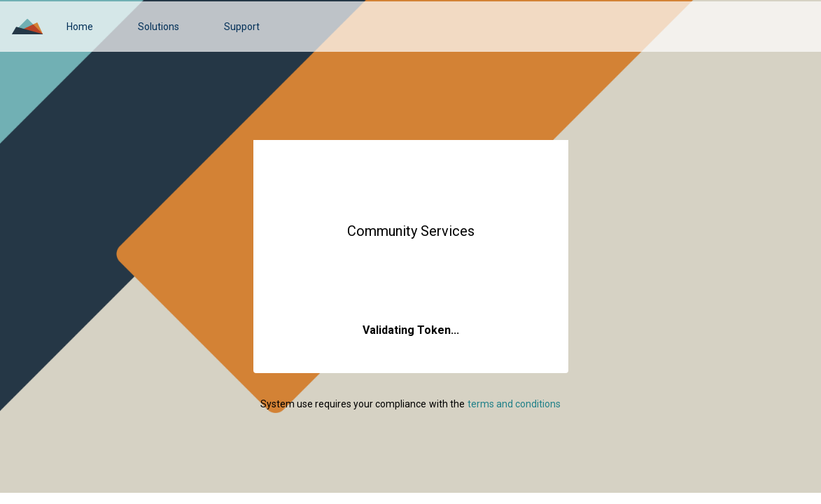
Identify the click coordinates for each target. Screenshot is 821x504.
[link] (80, 27)
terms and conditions (514, 404)
